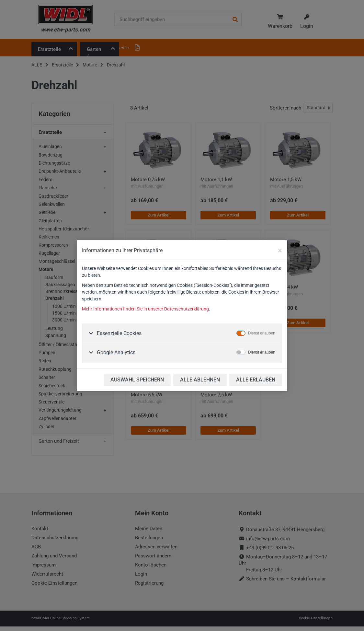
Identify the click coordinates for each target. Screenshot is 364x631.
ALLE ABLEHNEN (200, 380)
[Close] (280, 251)
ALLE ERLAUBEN (256, 380)
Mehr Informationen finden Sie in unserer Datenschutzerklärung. (146, 309)
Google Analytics (115, 352)
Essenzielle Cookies (119, 333)
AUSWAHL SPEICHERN (137, 380)
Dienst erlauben (262, 333)
